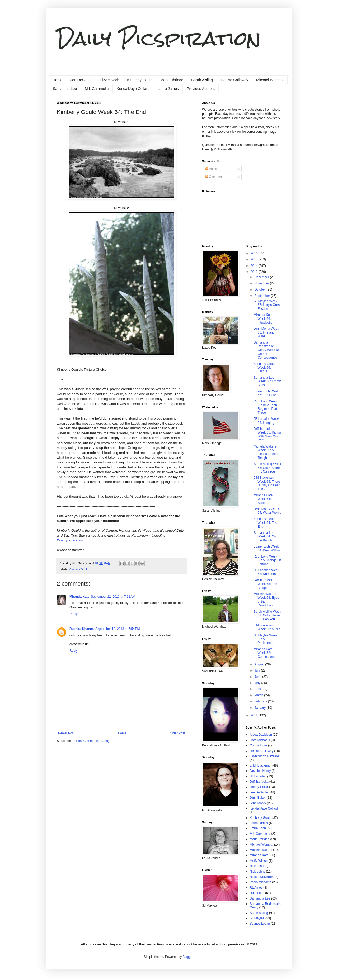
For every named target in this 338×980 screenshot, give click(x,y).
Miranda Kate (79, 597)
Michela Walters (261, 850)
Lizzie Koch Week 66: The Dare (266, 393)
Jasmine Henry (260, 771)
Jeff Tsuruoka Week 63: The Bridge (265, 584)
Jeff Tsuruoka (259, 782)
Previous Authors (201, 89)
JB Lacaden (258, 776)
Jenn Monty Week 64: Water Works (267, 511)
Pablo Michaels (260, 882)
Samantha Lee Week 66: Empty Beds (267, 381)
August (260, 664)
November (262, 283)
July (258, 670)
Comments (215, 177)
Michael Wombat (270, 80)
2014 (255, 266)
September (262, 296)
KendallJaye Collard (133, 89)
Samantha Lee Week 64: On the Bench (265, 537)
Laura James (168, 89)
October (260, 289)
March (259, 695)
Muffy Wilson (259, 861)
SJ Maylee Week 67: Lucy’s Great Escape (267, 305)
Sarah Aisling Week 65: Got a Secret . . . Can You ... (267, 468)
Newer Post (66, 733)
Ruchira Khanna (82, 629)
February (261, 701)
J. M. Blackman (261, 765)
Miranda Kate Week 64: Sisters (263, 499)
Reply (74, 614)
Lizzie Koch (110, 80)
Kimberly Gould (140, 80)
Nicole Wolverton (262, 877)
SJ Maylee (257, 918)
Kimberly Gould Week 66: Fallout (264, 368)
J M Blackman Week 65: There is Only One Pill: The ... (267, 483)
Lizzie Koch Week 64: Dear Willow (267, 548)
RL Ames (256, 888)
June (258, 677)
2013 (255, 272)
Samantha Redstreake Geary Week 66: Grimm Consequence (267, 350)
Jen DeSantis (81, 80)
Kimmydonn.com (70, 540)
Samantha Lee (65, 89)
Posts (211, 169)
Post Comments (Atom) (93, 741)
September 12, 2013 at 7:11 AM (113, 597)
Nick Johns (258, 872)
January (260, 708)
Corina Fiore (259, 745)
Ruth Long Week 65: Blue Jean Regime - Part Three (265, 407)
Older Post (177, 733)
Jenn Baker (258, 798)
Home (57, 80)
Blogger (188, 957)
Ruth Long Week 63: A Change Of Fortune (267, 560)
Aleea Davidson (261, 735)
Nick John (257, 866)
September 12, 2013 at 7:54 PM (118, 629)
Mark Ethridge (172, 80)
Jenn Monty (258, 803)
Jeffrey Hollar (259, 787)
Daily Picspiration (159, 38)
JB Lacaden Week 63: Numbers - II (267, 572)
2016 (255, 253)
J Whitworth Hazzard (264, 756)
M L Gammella (97, 89)
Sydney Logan (260, 924)
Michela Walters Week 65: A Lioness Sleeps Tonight (266, 452)
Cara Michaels (260, 740)
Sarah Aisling (202, 80)
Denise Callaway (234, 80)
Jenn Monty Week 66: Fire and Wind (266, 332)
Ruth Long (257, 893)
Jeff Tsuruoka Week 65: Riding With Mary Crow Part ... (267, 434)
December (262, 277)
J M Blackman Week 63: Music (267, 627)
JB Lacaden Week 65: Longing (266, 421)
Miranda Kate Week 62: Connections (264, 653)
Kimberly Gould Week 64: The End (265, 523)
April (258, 689)
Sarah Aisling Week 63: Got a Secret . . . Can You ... (267, 615)
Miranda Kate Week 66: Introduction (264, 319)
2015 (255, 259)
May (258, 683)
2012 (255, 715)
